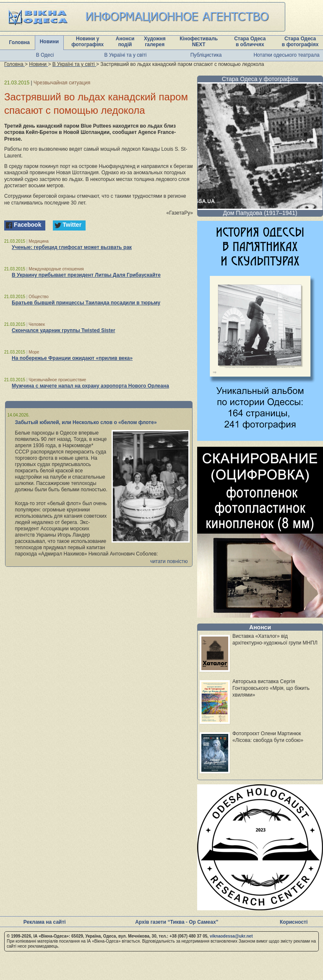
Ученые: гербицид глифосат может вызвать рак (72, 247)
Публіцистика (206, 55)
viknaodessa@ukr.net (231, 936)
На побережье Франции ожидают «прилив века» (72, 358)
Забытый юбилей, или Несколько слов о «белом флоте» (86, 422)
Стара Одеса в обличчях (250, 42)
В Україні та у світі (126, 55)
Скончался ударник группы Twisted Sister (64, 330)
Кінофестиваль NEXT (199, 42)
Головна (20, 42)
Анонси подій (125, 42)
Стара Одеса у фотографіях (260, 79)
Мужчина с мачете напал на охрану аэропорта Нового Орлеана (90, 386)
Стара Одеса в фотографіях (300, 42)
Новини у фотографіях (87, 42)
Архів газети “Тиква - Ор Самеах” (177, 922)
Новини (49, 42)
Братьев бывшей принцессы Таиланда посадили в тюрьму (86, 303)
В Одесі (45, 55)
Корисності (294, 922)
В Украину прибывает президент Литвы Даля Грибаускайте (86, 275)
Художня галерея (155, 42)
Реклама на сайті (45, 922)
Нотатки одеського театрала (286, 55)
